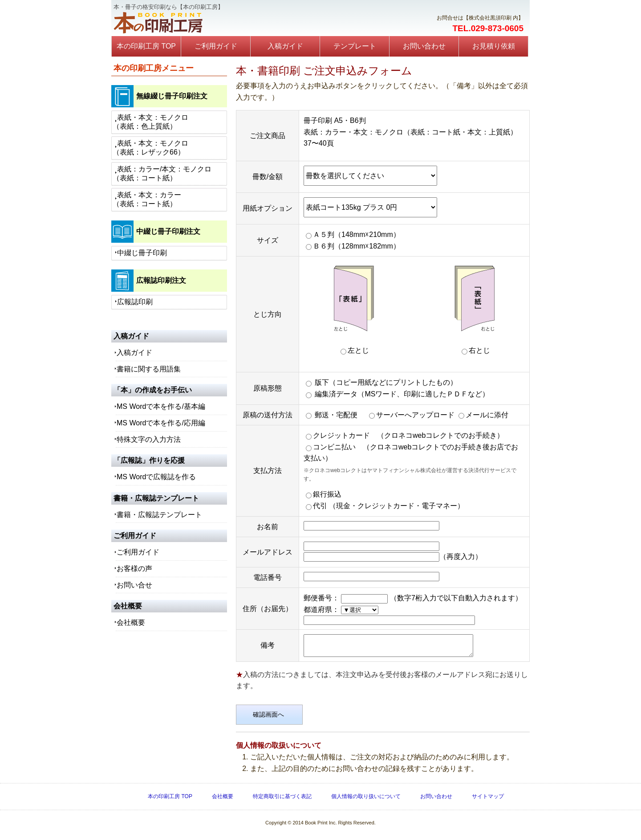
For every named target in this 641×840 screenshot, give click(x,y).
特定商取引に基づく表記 (282, 800)
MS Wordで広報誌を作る (156, 477)
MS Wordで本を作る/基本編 (161, 406)
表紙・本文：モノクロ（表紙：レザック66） (150, 148)
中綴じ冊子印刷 (142, 253)
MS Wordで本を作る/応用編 (161, 423)
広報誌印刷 (135, 302)
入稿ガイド (285, 46)
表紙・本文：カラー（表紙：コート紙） (147, 199)
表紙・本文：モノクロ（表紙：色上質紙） (150, 122)
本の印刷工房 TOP (146, 46)
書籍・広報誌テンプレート (159, 515)
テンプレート (355, 46)
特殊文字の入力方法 (149, 439)
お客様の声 (134, 569)
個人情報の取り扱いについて (366, 800)
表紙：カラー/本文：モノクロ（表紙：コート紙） (162, 173)
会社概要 (131, 622)
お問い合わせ (424, 46)
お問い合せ (134, 585)
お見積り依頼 (494, 46)
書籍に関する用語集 (149, 369)
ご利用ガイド (216, 46)
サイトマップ (488, 800)
